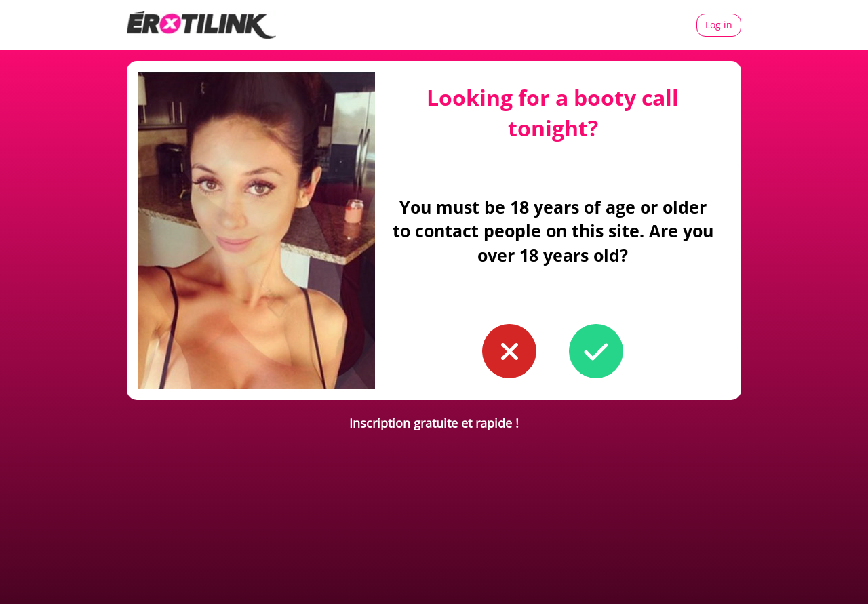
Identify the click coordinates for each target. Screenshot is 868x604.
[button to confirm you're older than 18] (596, 351)
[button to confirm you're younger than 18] (509, 351)
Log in (719, 25)
